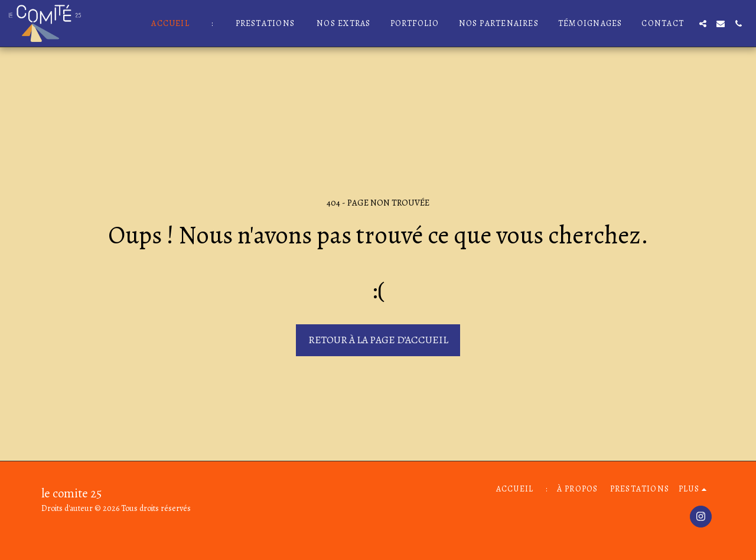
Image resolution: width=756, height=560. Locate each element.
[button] (703, 24)
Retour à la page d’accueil (378, 340)
